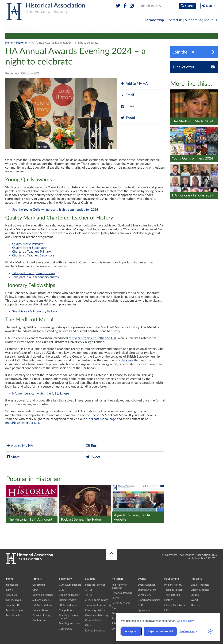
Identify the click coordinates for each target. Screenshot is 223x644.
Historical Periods (52, 36)
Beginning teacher (43, 595)
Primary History (41, 615)
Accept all (131, 631)
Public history (145, 36)
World (194, 600)
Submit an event (169, 36)
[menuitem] (16, 29)
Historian (127, 29)
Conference (191, 36)
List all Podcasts (200, 585)
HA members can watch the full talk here (41, 394)
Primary (16, 29)
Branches (205, 29)
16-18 (89, 595)
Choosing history (95, 610)
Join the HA (13, 605)
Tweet (128, 118)
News (9, 590)
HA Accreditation (42, 605)
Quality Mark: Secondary (29, 248)
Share (127, 106)
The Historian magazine (21, 36)
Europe (195, 595)
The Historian (172, 595)
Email (127, 95)
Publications (154, 29)
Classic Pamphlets (175, 605)
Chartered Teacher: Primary (31, 252)
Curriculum (39, 585)
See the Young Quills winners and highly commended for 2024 (55, 210)
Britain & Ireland (200, 590)
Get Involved (14, 600)
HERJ (167, 610)
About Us (11, 595)
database (127, 361)
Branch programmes (149, 600)
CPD (35, 590)
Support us (193, 20)
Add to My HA (134, 84)
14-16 (89, 590)
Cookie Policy (185, 621)
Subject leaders (41, 600)
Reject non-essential (160, 631)
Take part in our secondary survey (36, 277)
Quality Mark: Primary (27, 244)
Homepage (12, 585)
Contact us (174, 20)
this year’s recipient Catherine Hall (93, 338)
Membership (155, 20)
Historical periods (95, 585)
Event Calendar (146, 585)
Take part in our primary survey (34, 273)
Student (65, 29)
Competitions (40, 610)
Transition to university (98, 605)
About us (210, 20)
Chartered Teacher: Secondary (33, 256)
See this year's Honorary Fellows (35, 312)
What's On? (145, 595)
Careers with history (97, 615)
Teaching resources (70, 624)
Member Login (14, 610)
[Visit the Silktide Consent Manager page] (210, 631)
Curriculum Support (70, 585)
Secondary (41, 29)
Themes (72, 36)
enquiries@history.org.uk (22, 423)
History (169, 600)
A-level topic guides (97, 600)
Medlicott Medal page (101, 419)
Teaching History (174, 590)
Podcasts (181, 29)
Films (112, 36)
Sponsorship (145, 610)
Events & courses (93, 36)
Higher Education (96, 29)
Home (9, 43)
